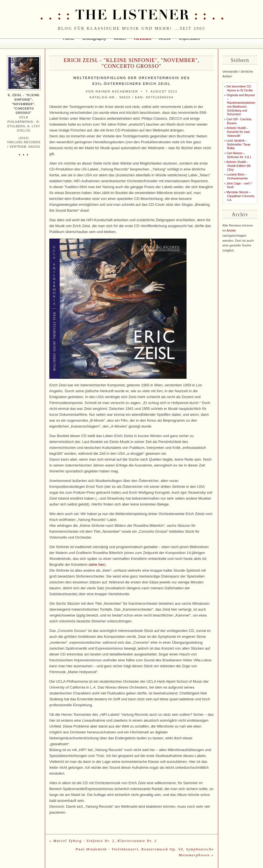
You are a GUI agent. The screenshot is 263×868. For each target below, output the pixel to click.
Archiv (231, 230)
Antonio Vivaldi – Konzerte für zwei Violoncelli (238, 132)
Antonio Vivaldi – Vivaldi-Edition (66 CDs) (238, 166)
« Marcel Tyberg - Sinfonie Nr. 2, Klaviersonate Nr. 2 (103, 841)
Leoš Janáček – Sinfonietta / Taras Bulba (238, 144)
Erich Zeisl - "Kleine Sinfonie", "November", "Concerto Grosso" (131, 63)
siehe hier (96, 565)
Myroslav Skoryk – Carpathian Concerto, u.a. (241, 196)
